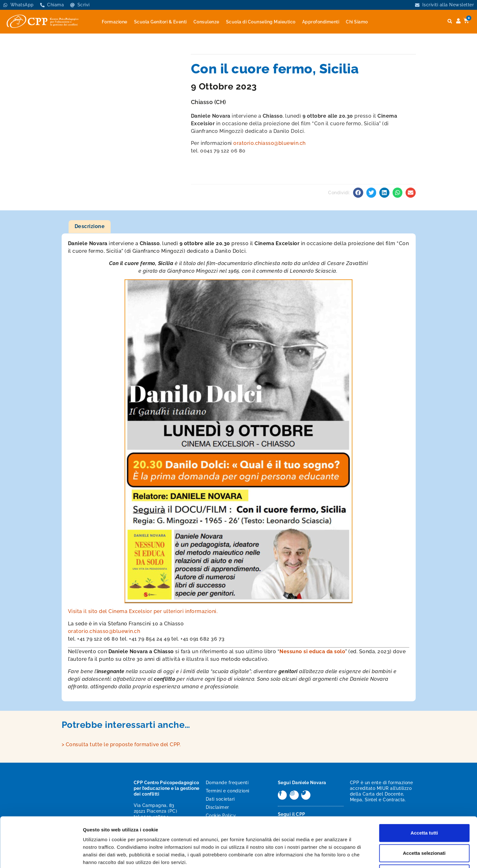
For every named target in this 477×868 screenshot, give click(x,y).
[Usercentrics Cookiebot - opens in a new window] (41, 856)
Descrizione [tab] (90, 226)
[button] (450, 21)
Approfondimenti (321, 22)
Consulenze (206, 22)
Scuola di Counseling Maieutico (261, 22)
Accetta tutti (424, 786)
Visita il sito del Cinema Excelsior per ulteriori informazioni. (143, 611)
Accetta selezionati (424, 806)
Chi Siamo (357, 22)
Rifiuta (424, 826)
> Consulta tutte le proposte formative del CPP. (121, 744)
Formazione (115, 22)
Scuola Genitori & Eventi (160, 22)
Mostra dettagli (333, 856)
